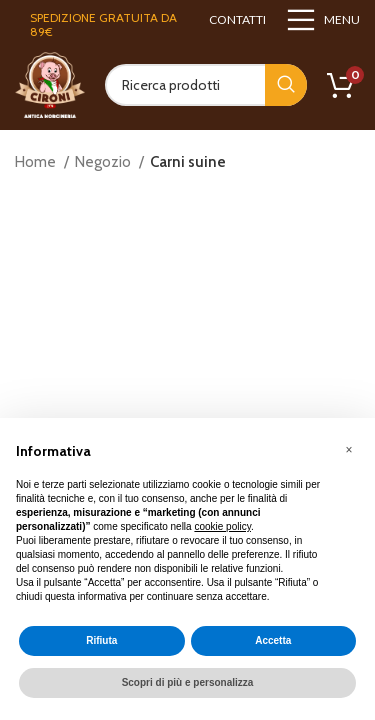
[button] (349, 450)
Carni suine (188, 162)
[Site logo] (50, 84)
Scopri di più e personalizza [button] (188, 682)
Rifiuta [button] (101, 640)
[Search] (206, 85)
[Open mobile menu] (323, 20)
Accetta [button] (273, 640)
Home (37, 162)
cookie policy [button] (222, 526)
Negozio (104, 162)
